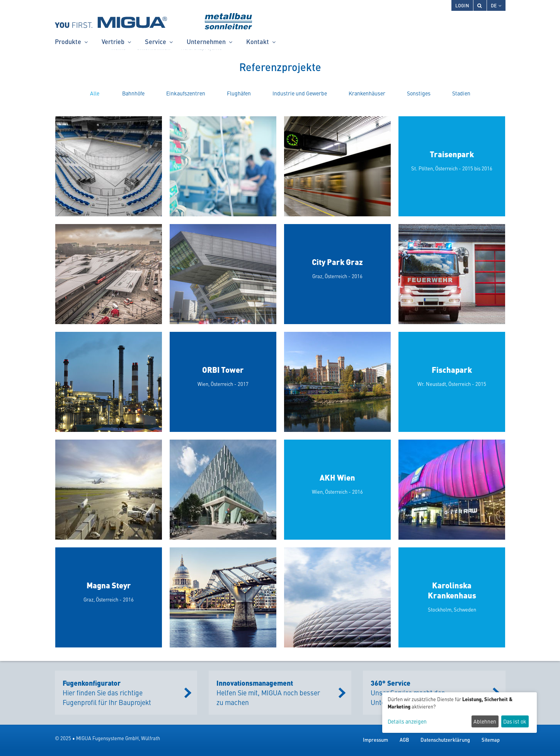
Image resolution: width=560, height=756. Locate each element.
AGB (404, 740)
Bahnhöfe (133, 93)
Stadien (461, 93)
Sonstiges (419, 93)
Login (462, 5)
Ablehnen (485, 721)
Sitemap (491, 740)
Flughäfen (239, 93)
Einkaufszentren (186, 93)
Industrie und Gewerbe (300, 93)
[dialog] (460, 713)
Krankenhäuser (367, 93)
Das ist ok (515, 721)
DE (496, 5)
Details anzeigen (407, 721)
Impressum (375, 740)
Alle (95, 93)
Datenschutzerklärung (445, 740)
